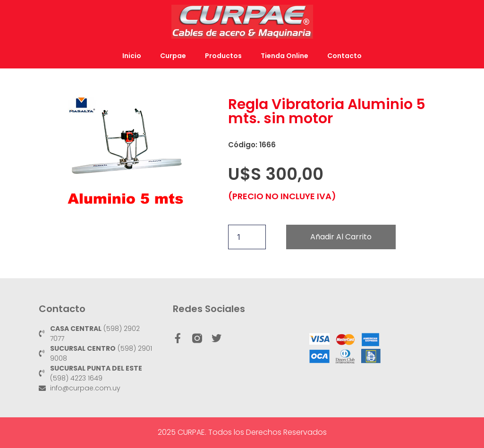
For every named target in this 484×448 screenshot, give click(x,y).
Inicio (132, 56)
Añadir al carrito (341, 237)
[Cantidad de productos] (247, 237)
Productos (223, 56)
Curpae (173, 56)
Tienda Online (284, 56)
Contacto (344, 56)
